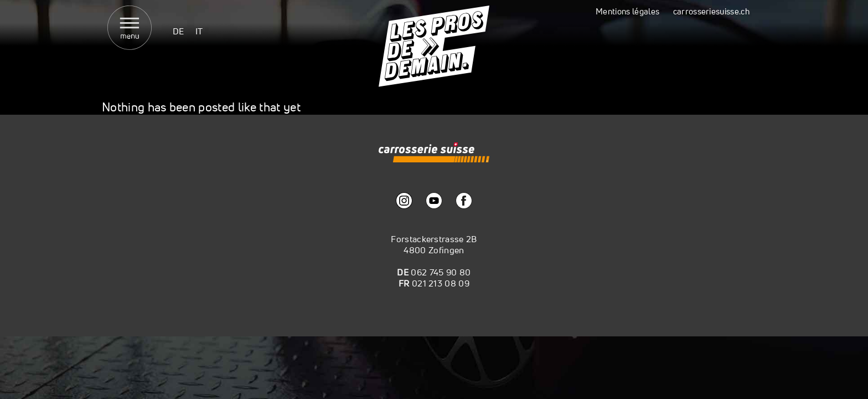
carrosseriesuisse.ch (711, 11)
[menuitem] (179, 31)
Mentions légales (627, 11)
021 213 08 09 (441, 283)
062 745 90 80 (441, 272)
